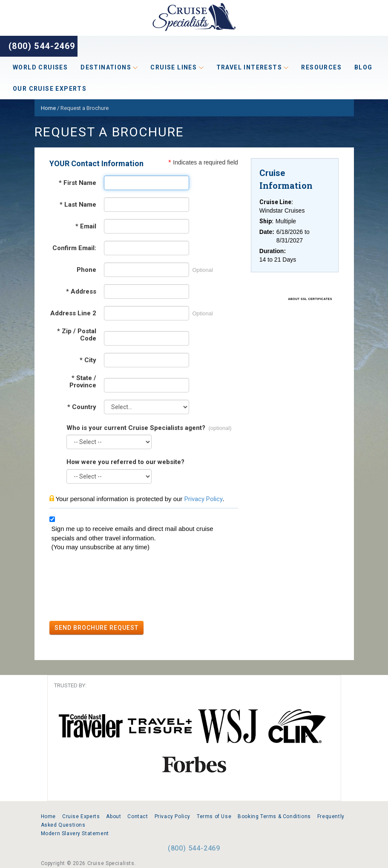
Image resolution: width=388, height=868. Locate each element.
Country (82, 407)
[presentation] (114, 587)
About (114, 816)
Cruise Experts (81, 816)
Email (86, 226)
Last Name (78, 205)
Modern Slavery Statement (75, 833)
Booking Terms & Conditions (274, 816)
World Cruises (40, 67)
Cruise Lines (177, 67)
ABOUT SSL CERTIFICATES (310, 299)
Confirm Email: (74, 248)
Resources (321, 67)
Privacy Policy (204, 499)
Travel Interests (253, 67)
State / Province (83, 382)
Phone (86, 270)
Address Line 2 (73, 313)
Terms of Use (214, 816)
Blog (364, 67)
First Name (78, 183)
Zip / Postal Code (77, 335)
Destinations (109, 67)
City (88, 360)
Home (48, 816)
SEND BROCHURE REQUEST (96, 628)
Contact (138, 816)
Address (81, 292)
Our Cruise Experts (50, 89)
